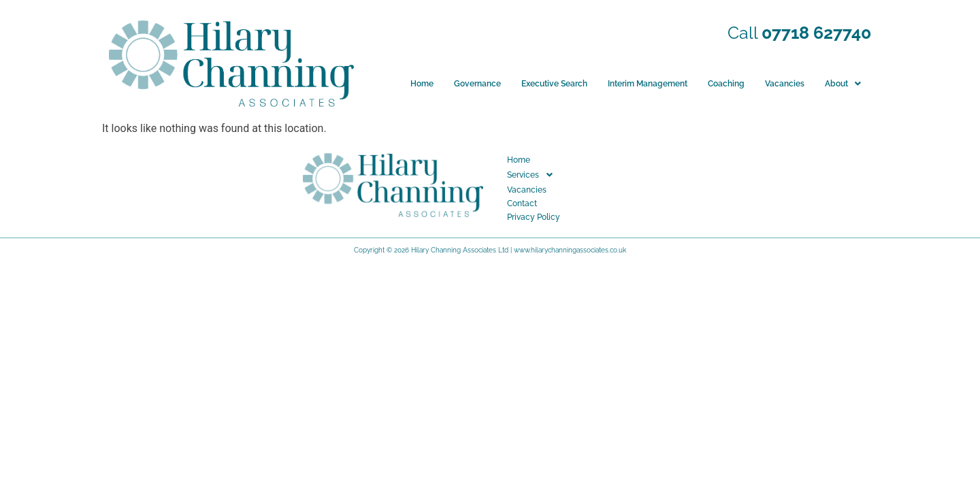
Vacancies (785, 84)
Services (534, 175)
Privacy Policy (534, 217)
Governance (477, 84)
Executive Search (554, 84)
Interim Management (648, 84)
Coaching (726, 84)
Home (422, 84)
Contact (522, 203)
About (843, 84)
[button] (843, 84)
